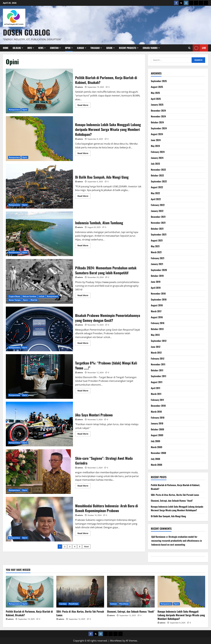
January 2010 (157, 423)
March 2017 (156, 311)
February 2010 (158, 418)
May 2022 (155, 193)
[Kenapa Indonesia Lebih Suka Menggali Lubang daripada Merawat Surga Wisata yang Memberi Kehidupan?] (181, 592)
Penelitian (73, 604)
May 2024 (155, 146)
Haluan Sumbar (29, 296)
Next (86, 546)
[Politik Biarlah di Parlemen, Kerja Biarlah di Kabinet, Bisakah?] (30, 592)
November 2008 (158, 453)
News (41, 48)
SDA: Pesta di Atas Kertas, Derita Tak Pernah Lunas (175, 495)
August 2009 (157, 435)
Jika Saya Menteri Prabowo (39, 424)
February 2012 (158, 359)
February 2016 (158, 323)
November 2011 (158, 364)
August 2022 (157, 187)
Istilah (42, 296)
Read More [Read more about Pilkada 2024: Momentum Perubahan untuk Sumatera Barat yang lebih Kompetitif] (84, 296)
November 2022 (158, 170)
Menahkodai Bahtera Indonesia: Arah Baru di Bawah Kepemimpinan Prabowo (39, 519)
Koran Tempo (15, 300)
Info (30, 48)
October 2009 (157, 429)
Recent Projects (128, 48)
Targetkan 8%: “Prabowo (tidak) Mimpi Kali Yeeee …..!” (39, 376)
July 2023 (155, 164)
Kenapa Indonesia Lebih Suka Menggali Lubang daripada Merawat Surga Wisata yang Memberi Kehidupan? (39, 139)
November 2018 (158, 293)
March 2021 (156, 252)
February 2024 (158, 152)
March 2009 (157, 447)
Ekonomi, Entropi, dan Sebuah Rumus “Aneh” (172, 501)
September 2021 (159, 234)
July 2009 (156, 441)
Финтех (34, 300)
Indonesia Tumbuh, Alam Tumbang (39, 234)
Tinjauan (95, 48)
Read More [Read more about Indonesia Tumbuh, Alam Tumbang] (84, 246)
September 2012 (159, 341)
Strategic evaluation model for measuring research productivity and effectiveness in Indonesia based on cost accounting (177, 541)
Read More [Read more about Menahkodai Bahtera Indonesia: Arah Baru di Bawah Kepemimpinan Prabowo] (84, 534)
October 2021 (157, 229)
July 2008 (155, 459)
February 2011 (157, 400)
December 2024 (158, 111)
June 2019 (156, 282)
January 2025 (157, 105)
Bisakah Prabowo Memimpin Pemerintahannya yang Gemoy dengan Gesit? (39, 329)
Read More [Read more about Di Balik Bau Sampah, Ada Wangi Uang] (84, 196)
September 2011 (159, 376)
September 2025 (159, 81)
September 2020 (159, 270)
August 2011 (157, 382)
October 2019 (157, 276)
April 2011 (156, 388)
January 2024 (157, 158)
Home (6, 48)
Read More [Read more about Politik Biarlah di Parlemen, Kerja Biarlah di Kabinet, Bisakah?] (84, 106)
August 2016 (157, 317)
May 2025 (155, 93)
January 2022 (157, 211)
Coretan (54, 48)
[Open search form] (189, 48)
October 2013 (157, 329)
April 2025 (156, 99)
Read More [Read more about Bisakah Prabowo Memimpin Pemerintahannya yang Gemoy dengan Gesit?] (84, 344)
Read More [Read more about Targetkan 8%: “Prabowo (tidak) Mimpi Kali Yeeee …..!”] (84, 391)
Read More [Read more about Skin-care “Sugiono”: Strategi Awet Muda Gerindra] (84, 486)
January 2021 (157, 264)
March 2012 (156, 353)
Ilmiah (80, 48)
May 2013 (155, 335)
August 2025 (157, 87)
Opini (68, 48)
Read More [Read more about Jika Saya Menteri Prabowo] (84, 434)
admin (80, 87)
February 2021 (158, 258)
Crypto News (14, 296)
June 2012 (156, 347)
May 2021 (155, 246)
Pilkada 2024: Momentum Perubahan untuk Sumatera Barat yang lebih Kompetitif (39, 281)
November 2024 (158, 116)
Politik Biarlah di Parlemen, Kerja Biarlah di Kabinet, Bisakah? (39, 91)
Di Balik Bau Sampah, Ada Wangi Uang (39, 186)
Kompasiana (14, 110)
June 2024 (156, 140)
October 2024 (157, 122)
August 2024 (157, 134)
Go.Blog (17, 48)
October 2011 (157, 370)
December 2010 (158, 406)
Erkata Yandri (150, 48)
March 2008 (156, 465)
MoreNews (116, 641)
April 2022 (156, 199)
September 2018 (159, 299)
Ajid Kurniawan (158, 537)
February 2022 (158, 205)
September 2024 (159, 128)
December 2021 (158, 217)
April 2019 (156, 288)
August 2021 (157, 240)
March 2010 (156, 412)
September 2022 (159, 181)
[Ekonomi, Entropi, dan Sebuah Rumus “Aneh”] (131, 592)
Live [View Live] (199, 48)
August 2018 (157, 305)
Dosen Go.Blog (27, 32)
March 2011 (156, 394)
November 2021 (158, 223)
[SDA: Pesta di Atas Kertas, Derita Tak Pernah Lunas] (80, 592)
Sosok (109, 48)
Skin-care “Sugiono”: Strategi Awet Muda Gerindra (39, 472)
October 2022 (157, 175)
